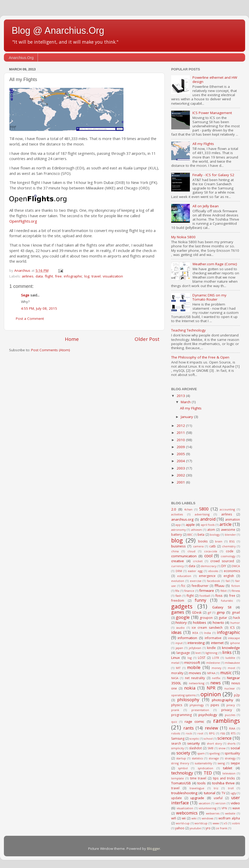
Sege (25, 295)
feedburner (200, 586)
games (178, 612)
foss (219, 595)
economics (232, 571)
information (187, 638)
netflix (216, 678)
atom (211, 530)
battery (177, 535)
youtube (195, 828)
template (178, 778)
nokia (190, 688)
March (186, 402)
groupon (206, 618)
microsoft (192, 662)
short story (214, 743)
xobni (236, 823)
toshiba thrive (223, 783)
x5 (225, 823)
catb (213, 546)
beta (201, 535)
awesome (228, 530)
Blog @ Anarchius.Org (58, 31)
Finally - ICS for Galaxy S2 (213, 175)
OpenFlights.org (23, 221)
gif (209, 612)
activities (177, 514)
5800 (204, 509)
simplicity (178, 748)
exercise (196, 581)
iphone (235, 643)
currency (177, 566)
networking (197, 683)
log (87, 276)
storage (214, 758)
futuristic (227, 601)
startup (181, 758)
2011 (181, 433)
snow (222, 748)
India (208, 633)
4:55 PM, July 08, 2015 (39, 308)
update (177, 798)
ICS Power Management (212, 113)
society (183, 753)
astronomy (178, 530)
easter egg (195, 571)
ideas (176, 632)
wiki (194, 818)
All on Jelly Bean (206, 206)
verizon (220, 803)
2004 (181, 461)
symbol (183, 768)
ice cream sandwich (207, 628)
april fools (208, 525)
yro (208, 828)
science (224, 738)
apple (190, 525)
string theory (180, 763)
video (235, 803)
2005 (181, 454)
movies (195, 673)
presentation (200, 710)
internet (217, 643)
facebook (213, 581)
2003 (181, 468)
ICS (232, 628)
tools (202, 783)
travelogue (197, 788)
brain (219, 541)
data (39, 276)
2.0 (174, 509)
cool (208, 556)
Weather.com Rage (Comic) (215, 264)
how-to (218, 622)
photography (223, 700)
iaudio (180, 628)
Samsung (178, 738)
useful (218, 798)
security (193, 743)
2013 (181, 396)
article (226, 524)
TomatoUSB (181, 783)
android (208, 519)
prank (175, 710)
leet (198, 653)
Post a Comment (30, 319)
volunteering (208, 808)
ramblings (227, 721)
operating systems (183, 695)
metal (175, 663)
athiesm (197, 530)
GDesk (197, 612)
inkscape (234, 638)
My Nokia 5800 (183, 237)
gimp (221, 612)
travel (96, 276)
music (226, 673)
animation (233, 519)
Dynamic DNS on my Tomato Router (209, 297)
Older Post (147, 339)
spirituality (232, 753)
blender (230, 535)
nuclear (230, 688)
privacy (227, 710)
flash (178, 596)
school (208, 738)
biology (215, 535)
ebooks (213, 571)
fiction (236, 586)
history (181, 622)
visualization (113, 276)
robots (176, 733)
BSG (232, 541)
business (178, 546)
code (230, 551)
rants (189, 728)
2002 (181, 475)
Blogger (154, 849)
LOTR (216, 658)
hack (237, 618)
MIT (178, 668)
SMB (210, 748)
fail (228, 581)
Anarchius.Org (21, 58)
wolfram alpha (229, 818)
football (205, 596)
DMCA (236, 566)
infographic (73, 276)
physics (177, 705)
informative (213, 638)
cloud (191, 551)
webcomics (187, 813)
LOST (202, 658)
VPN (224, 808)
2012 (181, 426)
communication (184, 556)
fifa (177, 591)
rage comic (194, 721)
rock (189, 733)
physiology (197, 705)
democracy (209, 566)
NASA (175, 678)
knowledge (231, 648)
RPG (212, 733)
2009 (181, 447)
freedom (178, 601)
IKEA (195, 633)
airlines (28, 276)
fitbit (224, 591)
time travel (198, 778)
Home (72, 339)
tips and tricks (224, 778)
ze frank (222, 828)
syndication (206, 768)
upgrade (197, 798)
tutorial (210, 793)
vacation (204, 803)
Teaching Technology (188, 330)
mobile (194, 667)
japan (179, 648)
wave (236, 808)
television (229, 773)
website (230, 813)
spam (201, 753)
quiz (174, 722)
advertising (202, 514)
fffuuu (219, 586)
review (212, 728)
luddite (230, 658)
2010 (181, 440)
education (184, 576)
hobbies (200, 622)
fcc (183, 586)
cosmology (228, 556)
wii (184, 818)
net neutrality (195, 678)
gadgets (182, 606)
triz (216, 788)
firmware (207, 591)
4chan (188, 509)
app (178, 525)
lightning (211, 653)
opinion (211, 694)
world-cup (183, 823)
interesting (196, 643)
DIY (224, 566)
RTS (233, 733)
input (179, 643)
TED (208, 773)
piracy (231, 705)
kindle (211, 648)
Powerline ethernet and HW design (215, 79)
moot (231, 668)
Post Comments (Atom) (51, 350)
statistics (197, 758)
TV (223, 793)
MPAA (211, 673)
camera (198, 546)
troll (231, 788)
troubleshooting (184, 793)
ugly (233, 793)
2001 (181, 482)
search (176, 743)
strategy (230, 758)
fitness (236, 591)
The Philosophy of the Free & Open (200, 357)
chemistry (229, 546)
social (235, 748)
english (229, 576)
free (58, 276)
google (183, 617)
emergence (207, 576)
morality (177, 673)
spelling (215, 753)
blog (177, 540)
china (175, 551)
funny (200, 600)
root (200, 733)
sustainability (203, 763)
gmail (236, 612)
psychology (208, 715)
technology (182, 773)
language (183, 653)
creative (178, 561)
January (187, 417)
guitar (223, 618)
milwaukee (232, 663)
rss (223, 733)
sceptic (194, 738)
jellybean (195, 648)
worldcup (201, 823)
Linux (175, 658)
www (216, 823)
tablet (228, 768)
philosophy (188, 700)
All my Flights (203, 144)
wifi (174, 818)
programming (181, 715)
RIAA (232, 728)
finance (189, 591)
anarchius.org (182, 519)
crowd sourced (222, 561)
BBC (190, 535)
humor (235, 623)
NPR (211, 688)
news (216, 683)
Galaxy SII (222, 607)
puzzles (230, 715)
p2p (237, 695)
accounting (227, 509)
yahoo (180, 828)
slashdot (195, 748)
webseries (213, 813)
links (227, 652)
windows (208, 818)
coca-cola (211, 551)
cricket (198, 561)
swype (235, 763)
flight (49, 276)
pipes (215, 705)
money (216, 668)
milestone (213, 663)
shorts (231, 743)
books (203, 541)
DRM (179, 571)
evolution (178, 581)
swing (221, 763)
